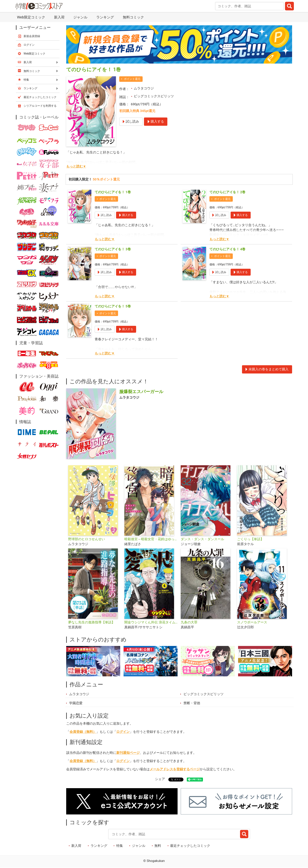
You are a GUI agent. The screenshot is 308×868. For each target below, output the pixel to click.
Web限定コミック (31, 17)
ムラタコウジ (144, 88)
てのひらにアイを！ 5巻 (113, 306)
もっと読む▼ (76, 166)
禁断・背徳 (192, 703)
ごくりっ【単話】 (250, 539)
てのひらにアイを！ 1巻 (113, 192)
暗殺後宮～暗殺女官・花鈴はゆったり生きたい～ (151, 539)
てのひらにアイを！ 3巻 (113, 249)
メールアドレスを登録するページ (175, 769)
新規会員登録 (32, 36)
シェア (160, 779)
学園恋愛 (76, 703)
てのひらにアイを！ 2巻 (227, 192)
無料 (158, 846)
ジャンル (80, 17)
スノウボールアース (252, 622)
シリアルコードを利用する (40, 106)
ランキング (105, 17)
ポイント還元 (132, 79)
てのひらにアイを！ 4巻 (227, 249)
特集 (120, 846)
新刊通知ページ (128, 753)
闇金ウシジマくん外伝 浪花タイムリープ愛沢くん (151, 622)
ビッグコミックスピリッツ (154, 96)
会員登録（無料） (83, 732)
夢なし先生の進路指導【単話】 (92, 622)
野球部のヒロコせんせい (87, 539)
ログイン (123, 732)
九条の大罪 (189, 622)
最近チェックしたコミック (190, 846)
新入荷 (59, 17)
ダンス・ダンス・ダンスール (202, 539)
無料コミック (133, 17)
